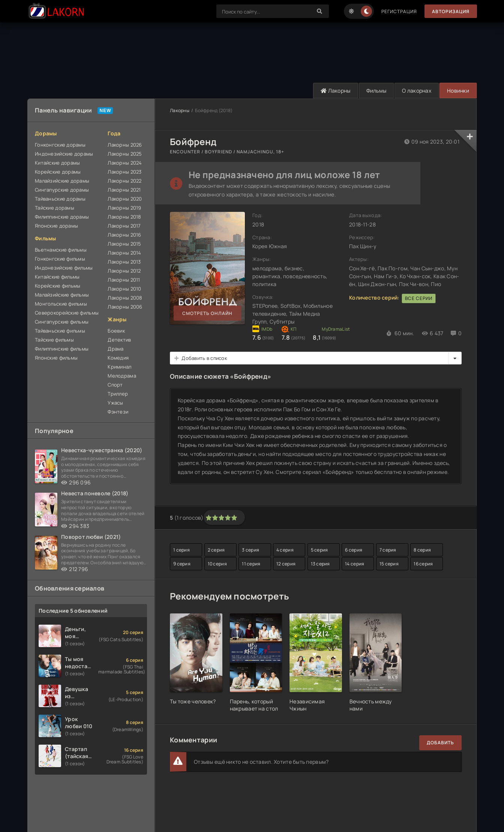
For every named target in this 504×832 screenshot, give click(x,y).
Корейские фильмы (58, 286)
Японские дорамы (56, 226)
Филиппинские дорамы (62, 217)
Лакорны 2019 (124, 208)
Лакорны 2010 (124, 289)
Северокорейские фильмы (67, 313)
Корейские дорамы (58, 172)
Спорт (115, 385)
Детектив (119, 340)
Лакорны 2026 (125, 145)
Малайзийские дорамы (62, 181)
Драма (115, 349)
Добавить (440, 743)
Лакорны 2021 (124, 190)
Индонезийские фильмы (64, 268)
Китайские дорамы (57, 163)
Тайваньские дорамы (60, 199)
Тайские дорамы (55, 208)
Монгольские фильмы (61, 304)
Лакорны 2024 (125, 163)
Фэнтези (118, 412)
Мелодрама (122, 376)
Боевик (116, 331)
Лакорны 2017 (124, 226)
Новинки (458, 91)
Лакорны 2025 (125, 154)
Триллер (118, 394)
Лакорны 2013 (124, 262)
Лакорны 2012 (124, 271)
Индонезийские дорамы (64, 154)
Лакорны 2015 (124, 244)
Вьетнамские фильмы (61, 250)
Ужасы (115, 403)
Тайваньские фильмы (60, 331)
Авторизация (451, 11)
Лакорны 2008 (125, 298)
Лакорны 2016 (124, 235)
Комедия (118, 358)
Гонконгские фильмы (60, 259)
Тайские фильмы (54, 340)
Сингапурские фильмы (62, 322)
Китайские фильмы (57, 277)
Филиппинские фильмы (62, 349)
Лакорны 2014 (124, 253)
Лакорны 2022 (124, 181)
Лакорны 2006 (125, 307)
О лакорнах (417, 91)
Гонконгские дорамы (60, 145)
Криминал (119, 367)
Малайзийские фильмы (62, 295)
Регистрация (399, 11)
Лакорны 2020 (125, 199)
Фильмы (376, 91)
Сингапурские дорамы (62, 190)
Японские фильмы (56, 358)
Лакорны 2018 (124, 217)
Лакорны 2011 (124, 280)
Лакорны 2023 (124, 172)
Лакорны (336, 91)
